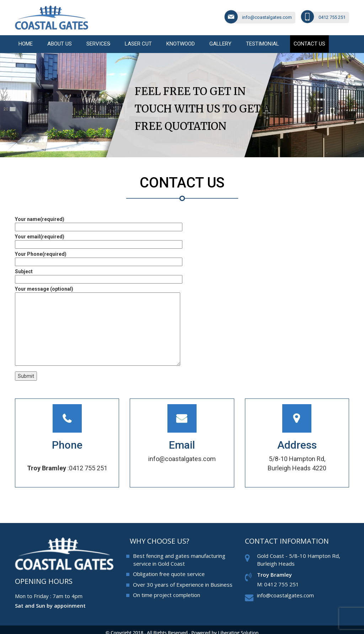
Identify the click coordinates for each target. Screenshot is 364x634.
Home (26, 44)
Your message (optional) (98, 326)
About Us (60, 44)
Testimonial (263, 44)
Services (98, 44)
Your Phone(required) (99, 258)
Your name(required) (99, 223)
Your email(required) (99, 241)
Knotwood (181, 44)
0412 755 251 (332, 17)
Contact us (309, 44)
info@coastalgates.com (267, 17)
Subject (99, 275)
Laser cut (138, 44)
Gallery (220, 44)
